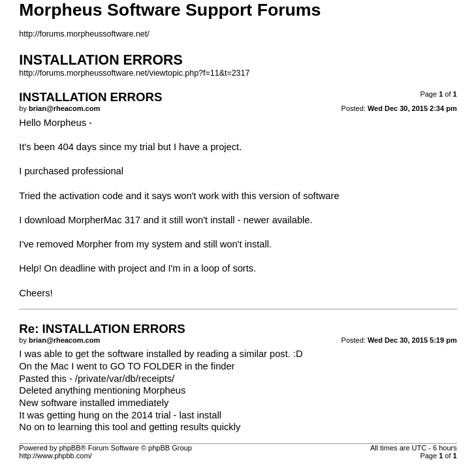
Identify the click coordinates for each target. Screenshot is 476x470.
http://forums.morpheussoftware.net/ (84, 34)
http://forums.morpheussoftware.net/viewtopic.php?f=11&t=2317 (134, 73)
